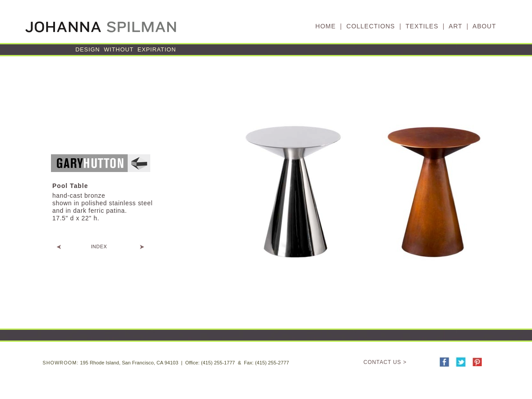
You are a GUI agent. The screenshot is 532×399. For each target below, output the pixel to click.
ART (455, 26)
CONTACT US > (385, 362)
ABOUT (484, 26)
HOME (325, 26)
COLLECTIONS (371, 26)
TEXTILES (422, 26)
